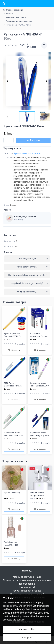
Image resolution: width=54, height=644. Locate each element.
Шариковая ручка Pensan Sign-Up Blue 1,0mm (39, 435)
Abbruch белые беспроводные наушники (37, 495)
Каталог (10, 14)
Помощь (8, 252)
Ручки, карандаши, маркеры (19, 21)
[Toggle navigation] (4, 4)
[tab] (27, 259)
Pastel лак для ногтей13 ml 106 (11, 543)
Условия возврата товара (27, 591)
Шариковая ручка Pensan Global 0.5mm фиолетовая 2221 (39, 386)
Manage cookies (27, 629)
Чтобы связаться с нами (27, 577)
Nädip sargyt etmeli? (32, 267)
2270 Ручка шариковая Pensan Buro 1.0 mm (13, 386)
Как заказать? (27, 587)
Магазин (8, 210)
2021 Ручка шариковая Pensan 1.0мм (39, 336)
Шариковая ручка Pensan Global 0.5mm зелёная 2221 (14, 435)
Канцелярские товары (16, 17)
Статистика (10, 235)
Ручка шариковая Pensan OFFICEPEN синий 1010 (13, 336)
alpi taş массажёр (12, 493)
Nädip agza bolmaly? (33, 292)
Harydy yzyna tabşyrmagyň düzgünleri (28, 275)
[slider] (11, 45)
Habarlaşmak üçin (33, 259)
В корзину (33, 140)
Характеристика (12, 148)
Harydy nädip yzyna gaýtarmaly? (30, 283)
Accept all (27, 638)
